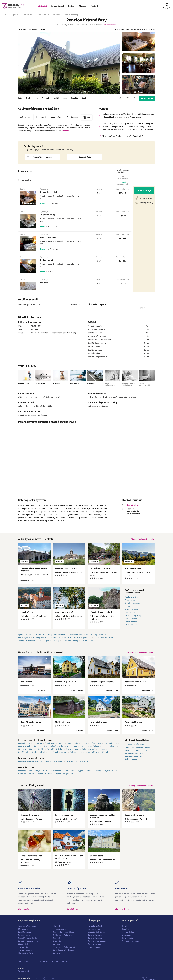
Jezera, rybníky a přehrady (96, 636)
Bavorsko (56, 957)
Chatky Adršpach (62, 725)
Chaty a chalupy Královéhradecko (137, 750)
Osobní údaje (43, 966)
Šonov (83, 755)
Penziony (126, 934)
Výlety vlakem (130, 602)
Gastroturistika (87, 642)
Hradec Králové (50, 749)
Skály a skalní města (75, 636)
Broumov (38, 749)
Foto (20, 99)
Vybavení (45, 99)
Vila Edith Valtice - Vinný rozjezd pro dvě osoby (69, 861)
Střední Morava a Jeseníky (28, 946)
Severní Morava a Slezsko (28, 943)
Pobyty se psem (41, 774)
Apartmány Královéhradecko (136, 753)
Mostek (55, 755)
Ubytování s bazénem (96, 943)
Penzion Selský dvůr (98, 725)
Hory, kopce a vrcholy (56, 636)
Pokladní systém (24, 975)
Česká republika (28, 15)
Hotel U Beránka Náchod (31, 725)
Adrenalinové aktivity (70, 642)
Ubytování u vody (111, 774)
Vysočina (56, 948)
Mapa (65, 99)
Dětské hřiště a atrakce (62, 639)
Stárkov (84, 746)
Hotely (125, 931)
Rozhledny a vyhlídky (133, 617)
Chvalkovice (45, 755)
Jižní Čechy (57, 931)
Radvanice (74, 755)
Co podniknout (58, 6)
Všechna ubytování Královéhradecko (138, 655)
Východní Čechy (24, 951)
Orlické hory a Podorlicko (62, 940)
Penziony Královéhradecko (135, 747)
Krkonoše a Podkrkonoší (27, 931)
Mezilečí (50, 752)
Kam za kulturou (131, 620)
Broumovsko (46, 764)
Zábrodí (105, 755)
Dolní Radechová (89, 752)
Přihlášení (66, 966)
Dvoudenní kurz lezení (134, 819)
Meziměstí (22, 752)
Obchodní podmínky (26, 966)
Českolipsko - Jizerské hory (63, 937)
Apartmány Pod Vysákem (135, 685)
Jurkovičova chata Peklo (100, 570)
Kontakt (94, 6)
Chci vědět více (24, 914)
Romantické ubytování (96, 937)
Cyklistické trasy (24, 636)
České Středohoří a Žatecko (63, 954)
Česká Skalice (50, 746)
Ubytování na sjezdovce (64, 777)
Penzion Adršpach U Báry (66, 685)
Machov (32, 752)
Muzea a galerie (24, 639)
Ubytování (42, 6)
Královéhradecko (43, 15)
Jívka (69, 746)
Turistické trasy (39, 636)
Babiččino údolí (72, 764)
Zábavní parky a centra (42, 639)
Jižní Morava (23, 934)
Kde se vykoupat (131, 626)
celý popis (65, 131)
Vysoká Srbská (94, 755)
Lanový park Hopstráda (65, 614)
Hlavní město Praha (26, 957)
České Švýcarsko (24, 937)
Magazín (83, 6)
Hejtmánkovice (104, 752)
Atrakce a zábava (131, 623)
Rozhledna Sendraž (133, 570)
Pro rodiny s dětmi (25, 774)
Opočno (76, 749)
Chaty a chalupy (128, 937)
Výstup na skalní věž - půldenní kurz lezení (103, 821)
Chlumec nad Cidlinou (91, 749)
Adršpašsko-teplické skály (28, 764)
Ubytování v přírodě (45, 777)
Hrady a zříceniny (131, 611)
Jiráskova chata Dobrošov (66, 570)
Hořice (35, 755)
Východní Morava (25, 954)
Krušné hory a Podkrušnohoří (64, 951)
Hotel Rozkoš (26, 685)
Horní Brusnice (24, 755)
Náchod (61, 746)
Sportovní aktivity (52, 642)
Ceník (36, 99)
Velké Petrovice (65, 749)
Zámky (127, 608)
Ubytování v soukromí (131, 946)
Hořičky (41, 752)
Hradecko (84, 764)
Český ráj (56, 943)
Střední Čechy (58, 946)
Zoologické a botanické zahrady (30, 642)
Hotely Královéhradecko (134, 757)
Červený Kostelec (25, 749)
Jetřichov (60, 752)
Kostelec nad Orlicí (109, 749)
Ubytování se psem (95, 940)
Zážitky (71, 6)
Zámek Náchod (27, 614)
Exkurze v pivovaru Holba (31, 860)
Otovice (64, 755)
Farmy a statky (128, 943)
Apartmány (127, 940)
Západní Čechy (24, 948)
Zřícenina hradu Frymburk (101, 614)
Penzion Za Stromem (134, 725)
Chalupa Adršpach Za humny (102, 685)
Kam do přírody (131, 614)
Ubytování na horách (26, 777)
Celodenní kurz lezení (30, 819)
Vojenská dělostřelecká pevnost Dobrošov (34, 571)
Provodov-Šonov (73, 752)
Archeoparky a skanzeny (103, 639)
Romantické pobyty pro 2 (75, 774)
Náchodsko (57, 15)
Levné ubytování (94, 951)
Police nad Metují (110, 746)
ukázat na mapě (110, 25)
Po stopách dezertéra (64, 819)
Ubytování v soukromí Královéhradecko (133, 761)
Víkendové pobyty (94, 774)
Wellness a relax (56, 774)
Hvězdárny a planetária (82, 639)
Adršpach (22, 746)
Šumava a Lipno (24, 940)
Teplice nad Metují (35, 746)
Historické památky (132, 605)
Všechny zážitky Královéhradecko (139, 789)
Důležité (56, 99)
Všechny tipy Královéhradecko (140, 540)
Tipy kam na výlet (131, 599)
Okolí (84, 99)
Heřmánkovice (95, 746)
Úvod (6, 15)
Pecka (76, 746)
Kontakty (74, 99)
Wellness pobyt (96, 860)
